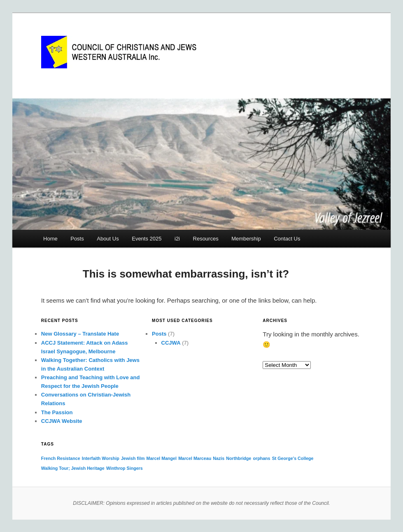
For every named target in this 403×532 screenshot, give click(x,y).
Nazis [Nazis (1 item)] (219, 458)
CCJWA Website (62, 421)
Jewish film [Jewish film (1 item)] (133, 458)
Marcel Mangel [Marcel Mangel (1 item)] (162, 458)
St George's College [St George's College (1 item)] (293, 458)
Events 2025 (147, 239)
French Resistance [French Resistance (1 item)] (61, 458)
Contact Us (287, 239)
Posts (77, 239)
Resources (206, 239)
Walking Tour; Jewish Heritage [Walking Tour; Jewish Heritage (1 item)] (73, 468)
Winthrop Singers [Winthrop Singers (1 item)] (125, 468)
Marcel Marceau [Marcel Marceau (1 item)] (195, 458)
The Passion (57, 412)
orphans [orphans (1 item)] (261, 458)
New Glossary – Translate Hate (80, 334)
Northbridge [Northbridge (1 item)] (239, 458)
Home (50, 239)
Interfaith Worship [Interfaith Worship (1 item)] (101, 458)
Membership (246, 239)
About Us (108, 239)
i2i (177, 239)
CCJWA (171, 343)
